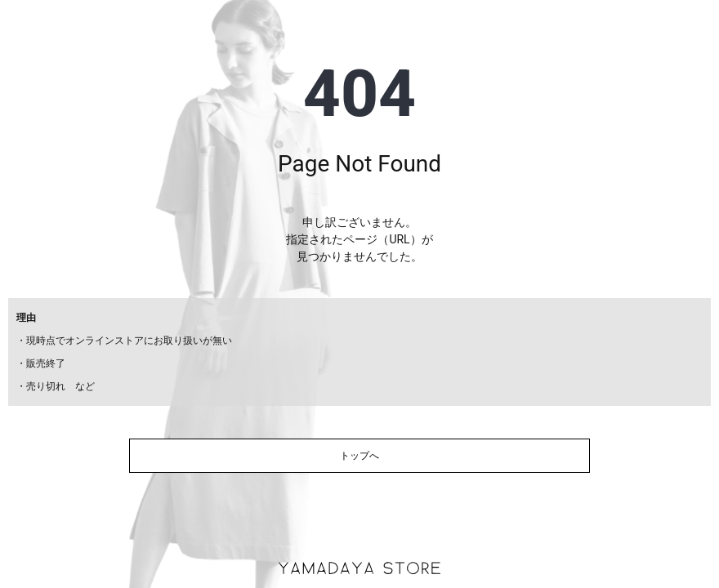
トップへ (359, 456)
